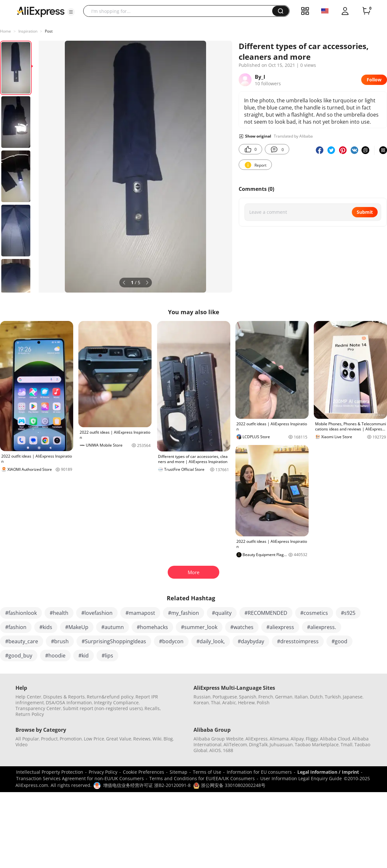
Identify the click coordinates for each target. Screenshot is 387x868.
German (284, 697)
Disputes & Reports (64, 697)
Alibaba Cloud (335, 739)
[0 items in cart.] (366, 11)
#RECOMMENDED (266, 613)
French (266, 697)
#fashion (16, 627)
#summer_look (199, 627)
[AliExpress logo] (41, 11)
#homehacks (152, 627)
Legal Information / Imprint (328, 772)
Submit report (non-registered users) (103, 708)
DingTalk (258, 744)
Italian (301, 697)
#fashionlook (21, 613)
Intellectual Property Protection (50, 772)
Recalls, (153, 708)
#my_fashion (184, 613)
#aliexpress (280, 627)
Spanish (248, 697)
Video (21, 744)
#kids (46, 627)
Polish (263, 703)
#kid (84, 656)
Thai (216, 703)
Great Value (119, 739)
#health (59, 613)
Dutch (316, 697)
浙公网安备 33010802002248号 (229, 785)
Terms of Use (207, 772)
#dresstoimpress (298, 641)
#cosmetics (314, 613)
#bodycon (171, 641)
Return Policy (30, 714)
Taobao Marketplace (317, 744)
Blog (168, 739)
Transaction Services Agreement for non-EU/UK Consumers (80, 778)
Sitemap (179, 772)
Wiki (157, 739)
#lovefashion (97, 613)
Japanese (353, 697)
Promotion (71, 739)
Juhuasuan (281, 744)
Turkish (333, 697)
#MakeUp (77, 627)
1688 (228, 750)
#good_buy (19, 656)
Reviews (142, 739)
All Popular (27, 739)
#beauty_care (22, 641)
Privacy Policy (103, 772)
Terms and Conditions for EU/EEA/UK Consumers (202, 778)
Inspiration (28, 31)
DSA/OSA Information (69, 703)
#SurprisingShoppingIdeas (114, 641)
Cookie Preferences (144, 772)
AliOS (215, 750)
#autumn (113, 627)
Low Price (94, 739)
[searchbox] (180, 11)
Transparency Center (38, 708)
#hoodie (55, 656)
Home (5, 31)
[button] (71, 12)
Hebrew (246, 703)
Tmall (347, 744)
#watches (242, 627)
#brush (60, 641)
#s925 (348, 613)
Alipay (297, 739)
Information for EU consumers (259, 772)
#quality (222, 613)
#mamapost (140, 613)
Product (49, 739)
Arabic (229, 703)
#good (339, 641)
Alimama (279, 739)
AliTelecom (235, 744)
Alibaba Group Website (218, 739)
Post (49, 31)
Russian (202, 697)
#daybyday (251, 641)
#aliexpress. (322, 627)
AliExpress (257, 739)
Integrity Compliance (116, 703)
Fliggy (312, 739)
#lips (107, 656)
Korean (201, 703)
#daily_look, (211, 641)
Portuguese (225, 697)
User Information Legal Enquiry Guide (301, 778)
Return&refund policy (110, 697)
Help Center (28, 697)
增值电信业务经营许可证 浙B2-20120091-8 (147, 785)
